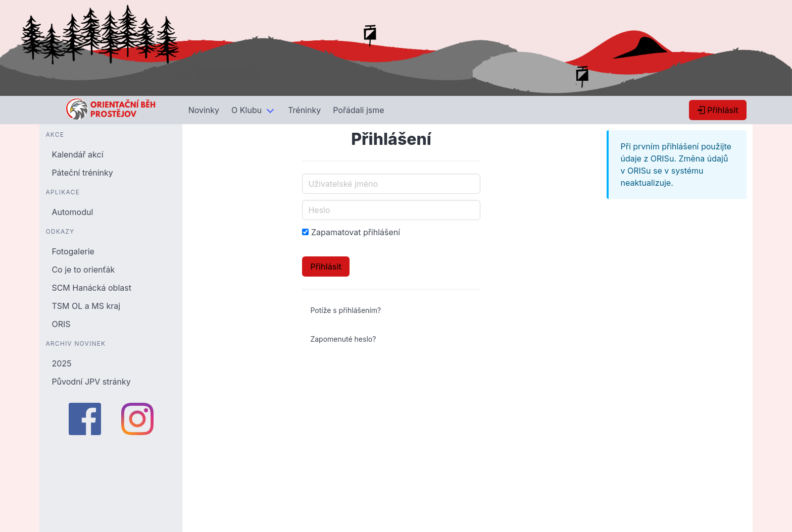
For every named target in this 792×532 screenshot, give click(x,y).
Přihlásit (718, 110)
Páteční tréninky (82, 173)
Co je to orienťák (83, 270)
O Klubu (246, 110)
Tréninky (304, 110)
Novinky (204, 110)
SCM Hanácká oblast (91, 288)
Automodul (72, 212)
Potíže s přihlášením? (345, 310)
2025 (61, 363)
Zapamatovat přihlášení (356, 232)
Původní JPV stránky (91, 382)
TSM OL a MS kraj (86, 306)
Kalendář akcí (77, 154)
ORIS (61, 324)
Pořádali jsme (358, 110)
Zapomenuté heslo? (343, 339)
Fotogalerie (73, 251)
